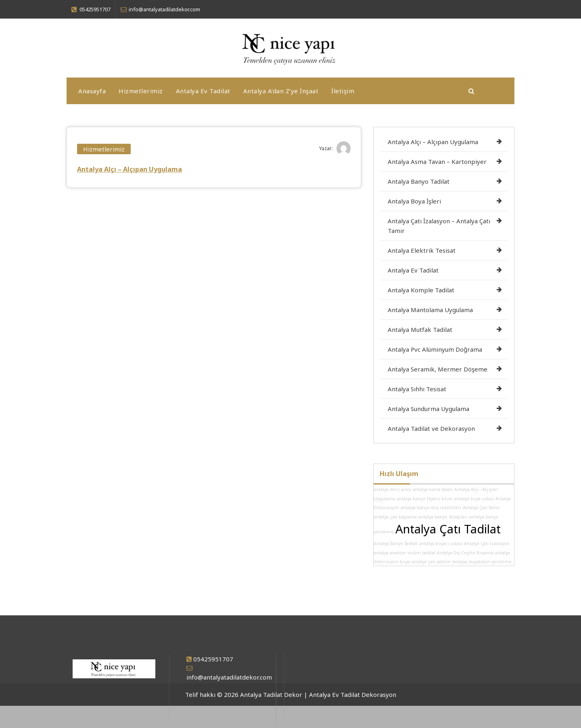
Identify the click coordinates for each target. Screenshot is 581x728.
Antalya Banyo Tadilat (419, 181)
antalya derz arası (392, 489)
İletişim (343, 91)
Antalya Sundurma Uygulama (428, 409)
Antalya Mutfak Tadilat (420, 329)
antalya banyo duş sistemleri (431, 508)
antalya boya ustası (474, 499)
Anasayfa (92, 91)
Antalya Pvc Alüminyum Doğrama (435, 349)
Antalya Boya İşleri (414, 201)
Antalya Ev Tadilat (203, 91)
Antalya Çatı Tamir (482, 508)
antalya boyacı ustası (441, 543)
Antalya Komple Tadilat (421, 290)
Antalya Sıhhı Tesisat (417, 389)
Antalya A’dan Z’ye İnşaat (281, 91)
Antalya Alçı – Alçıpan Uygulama (130, 169)
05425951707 (213, 659)
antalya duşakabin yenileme (482, 562)
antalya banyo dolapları (443, 517)
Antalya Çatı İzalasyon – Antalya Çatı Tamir (439, 226)
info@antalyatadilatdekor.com (229, 677)
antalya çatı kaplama (395, 517)
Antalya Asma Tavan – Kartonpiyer (437, 162)
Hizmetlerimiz (141, 91)
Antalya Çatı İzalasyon (487, 543)
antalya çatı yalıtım (431, 562)
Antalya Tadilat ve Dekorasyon (431, 428)
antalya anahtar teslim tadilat (404, 553)
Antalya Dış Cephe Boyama (465, 553)
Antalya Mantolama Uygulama (430, 310)
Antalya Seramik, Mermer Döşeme (438, 369)
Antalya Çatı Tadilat (448, 529)
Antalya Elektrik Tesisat (422, 250)
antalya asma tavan (433, 489)
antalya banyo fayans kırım (425, 499)
